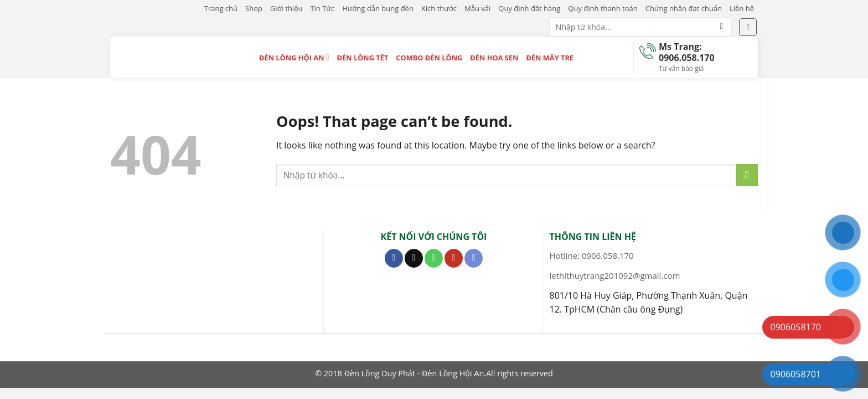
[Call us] (434, 258)
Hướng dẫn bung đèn (378, 8)
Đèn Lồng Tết (363, 58)
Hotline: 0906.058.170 (592, 255)
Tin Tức (322, 8)
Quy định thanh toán (603, 8)
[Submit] (722, 27)
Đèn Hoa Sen (494, 58)
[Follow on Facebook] (394, 258)
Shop (254, 8)
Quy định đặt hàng (529, 8)
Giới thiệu (286, 8)
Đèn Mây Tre (550, 58)
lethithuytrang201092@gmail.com (615, 275)
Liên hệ (742, 8)
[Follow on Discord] (474, 258)
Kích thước (439, 8)
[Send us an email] (414, 258)
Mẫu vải (477, 8)
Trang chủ (221, 8)
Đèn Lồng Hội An (294, 57)
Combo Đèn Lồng (429, 58)
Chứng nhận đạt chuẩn (684, 8)
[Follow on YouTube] (454, 258)
